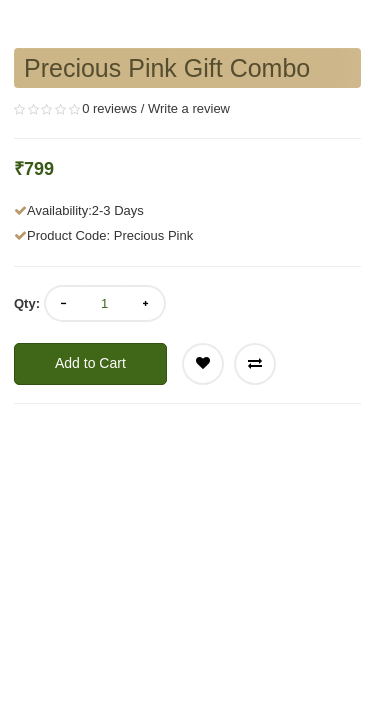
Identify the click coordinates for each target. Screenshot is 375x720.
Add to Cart (90, 363)
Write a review (189, 108)
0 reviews (109, 108)
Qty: (27, 303)
